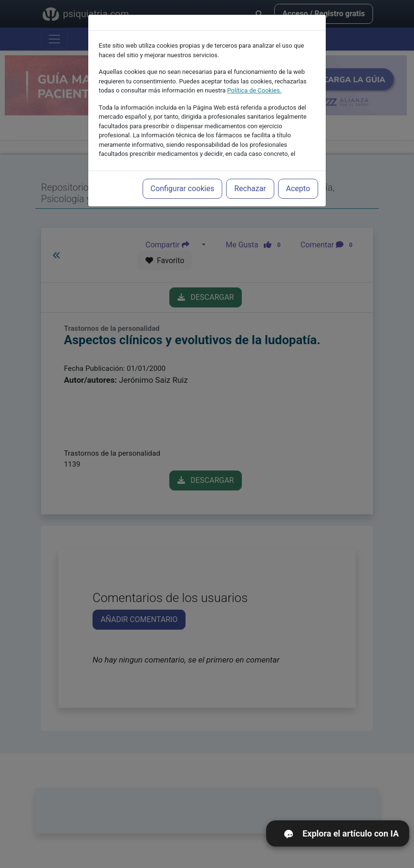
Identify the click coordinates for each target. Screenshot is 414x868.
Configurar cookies (183, 181)
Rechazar (250, 181)
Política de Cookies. (254, 83)
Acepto (298, 181)
